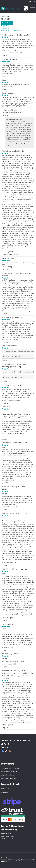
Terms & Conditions (12, 826)
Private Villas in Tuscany (9, 778)
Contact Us (4, 792)
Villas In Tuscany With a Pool (10, 768)
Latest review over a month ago (12, 30)
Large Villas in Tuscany (8, 775)
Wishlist (32, 2)
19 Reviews (5, 28)
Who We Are (5, 789)
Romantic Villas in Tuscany (9, 772)
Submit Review (7, 23)
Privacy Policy (9, 830)
